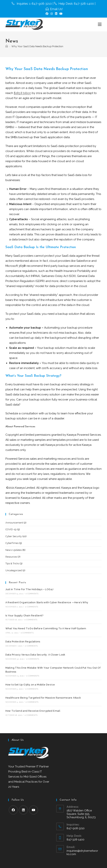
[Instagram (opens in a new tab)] (52, 14)
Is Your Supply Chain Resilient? (24, 616)
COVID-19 (11, 529)
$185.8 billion (22, 93)
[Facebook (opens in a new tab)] (47, 14)
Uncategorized (14, 570)
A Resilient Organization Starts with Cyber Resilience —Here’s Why (47, 602)
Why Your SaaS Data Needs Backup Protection (37, 46)
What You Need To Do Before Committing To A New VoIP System (46, 628)
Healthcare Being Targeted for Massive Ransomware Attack (43, 698)
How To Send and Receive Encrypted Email (33, 711)
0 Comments (32, 594)
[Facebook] (13, 810)
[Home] (7, 46)
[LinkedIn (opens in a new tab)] (56, 14)
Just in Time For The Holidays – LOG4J (29, 589)
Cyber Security (14, 536)
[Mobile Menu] (100, 25)
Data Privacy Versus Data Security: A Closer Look (35, 655)
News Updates (14, 550)
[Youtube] (33, 810)
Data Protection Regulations (23, 642)
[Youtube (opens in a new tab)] (60, 14)
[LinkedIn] (23, 810)
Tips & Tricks (12, 563)
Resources (11, 557)
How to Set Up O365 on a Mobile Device (30, 685)
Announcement (14, 523)
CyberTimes (12, 543)
